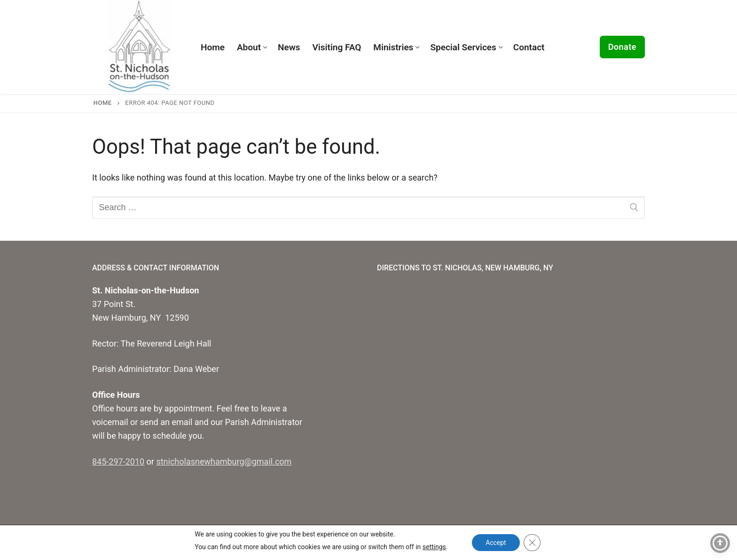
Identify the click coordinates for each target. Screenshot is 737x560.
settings (434, 547)
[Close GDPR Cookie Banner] (533, 543)
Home (103, 103)
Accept (496, 543)
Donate (622, 47)
